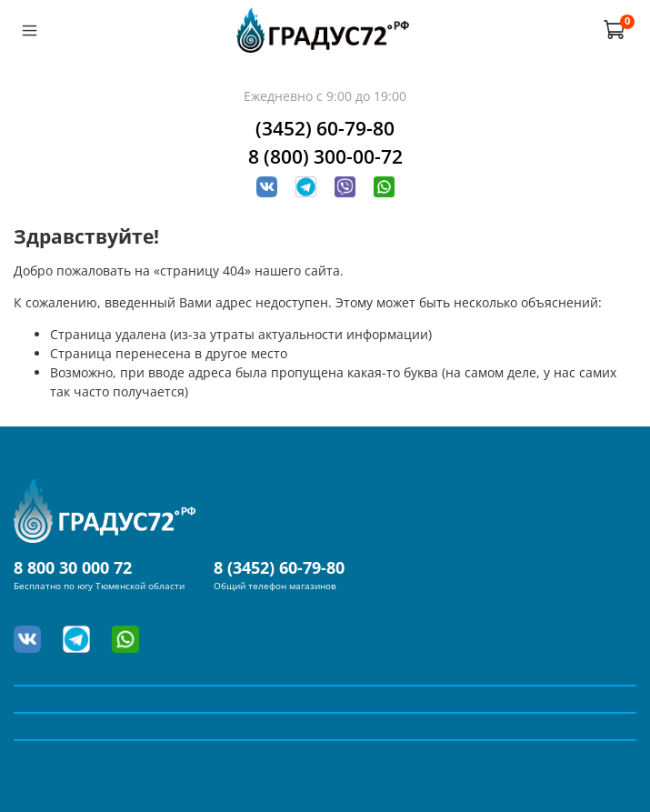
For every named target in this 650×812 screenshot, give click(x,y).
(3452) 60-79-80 (325, 128)
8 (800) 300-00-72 (325, 156)
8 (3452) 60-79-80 (279, 567)
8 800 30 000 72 (73, 567)
